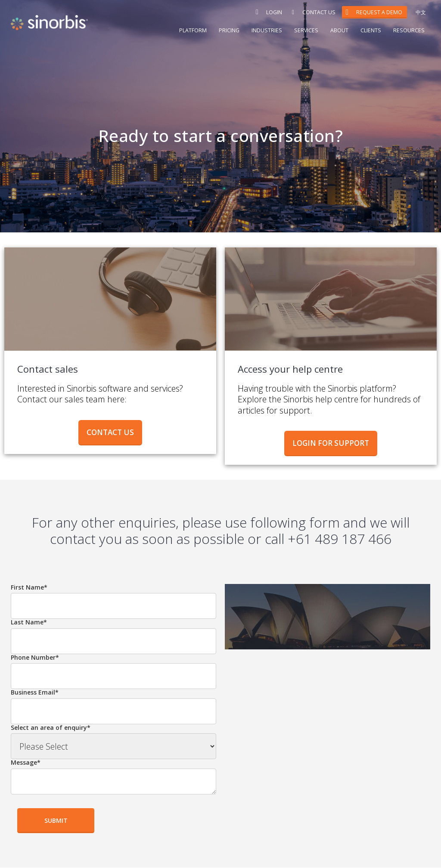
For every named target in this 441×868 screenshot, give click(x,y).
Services (306, 30)
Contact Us (319, 12)
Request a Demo (379, 12)
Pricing (229, 30)
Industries (267, 30)
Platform (193, 30)
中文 (421, 12)
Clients (371, 30)
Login (276, 12)
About (339, 30)
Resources (409, 30)
